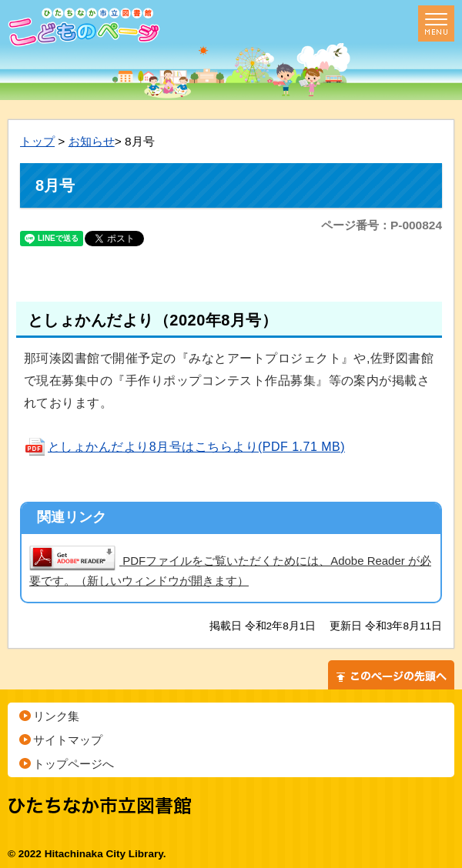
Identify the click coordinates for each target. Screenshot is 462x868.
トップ (37, 141)
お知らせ (92, 141)
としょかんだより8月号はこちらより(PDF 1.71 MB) (184, 447)
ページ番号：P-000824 (382, 225)
